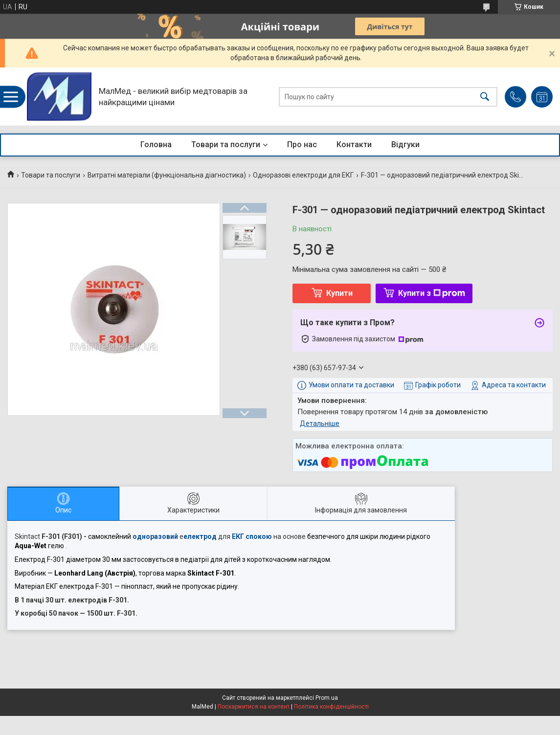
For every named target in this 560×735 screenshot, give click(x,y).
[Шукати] (485, 97)
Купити (339, 293)
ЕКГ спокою (252, 536)
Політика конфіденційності (331, 707)
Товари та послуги (226, 145)
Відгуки (405, 145)
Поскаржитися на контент (254, 707)
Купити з (432, 293)
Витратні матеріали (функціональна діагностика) (167, 175)
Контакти (354, 145)
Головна (156, 145)
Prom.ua (327, 698)
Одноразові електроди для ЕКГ (303, 175)
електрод (200, 536)
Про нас (302, 145)
